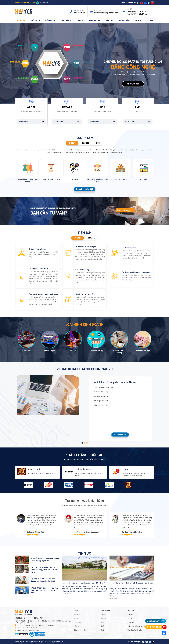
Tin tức (138, 21)
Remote (104, 618)
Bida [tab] (98, 143)
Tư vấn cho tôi (120, 435)
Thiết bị (80, 21)
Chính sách (78, 622)
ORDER (103, 615)
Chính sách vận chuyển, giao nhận (139, 626)
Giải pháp (49, 21)
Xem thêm (32, 122)
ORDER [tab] (72, 143)
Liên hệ (150, 21)
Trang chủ (21, 21)
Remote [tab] (85, 143)
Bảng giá (110, 21)
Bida (102, 622)
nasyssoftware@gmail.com (106, 13)
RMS (102, 626)
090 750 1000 (79, 13)
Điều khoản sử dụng (81, 630)
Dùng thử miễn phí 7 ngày (25, 3)
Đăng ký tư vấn (85, 189)
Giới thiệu (35, 21)
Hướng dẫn (124, 21)
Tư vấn (130, 618)
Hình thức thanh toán (135, 630)
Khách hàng (94, 21)
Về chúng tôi (133, 84)
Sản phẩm (65, 21)
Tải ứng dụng (42, 3)
